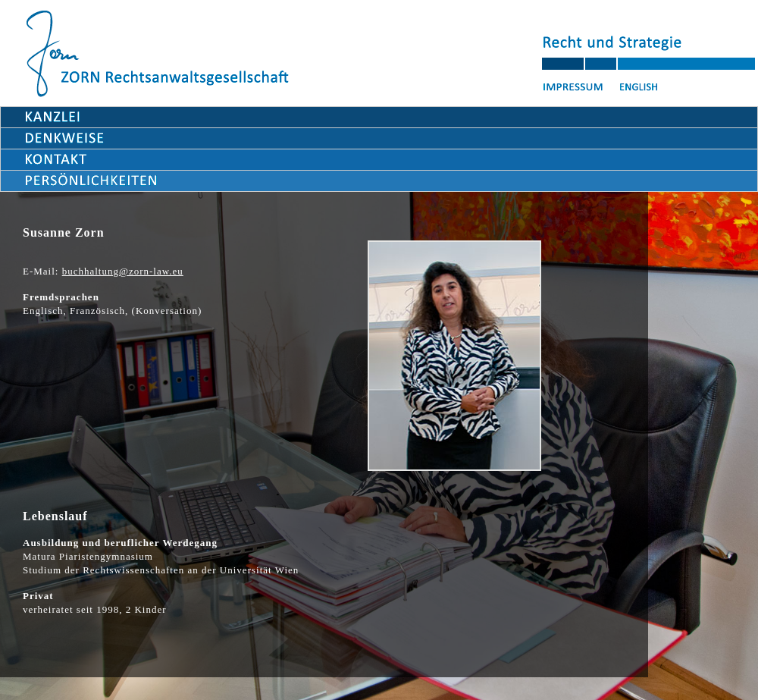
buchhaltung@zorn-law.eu (123, 271)
